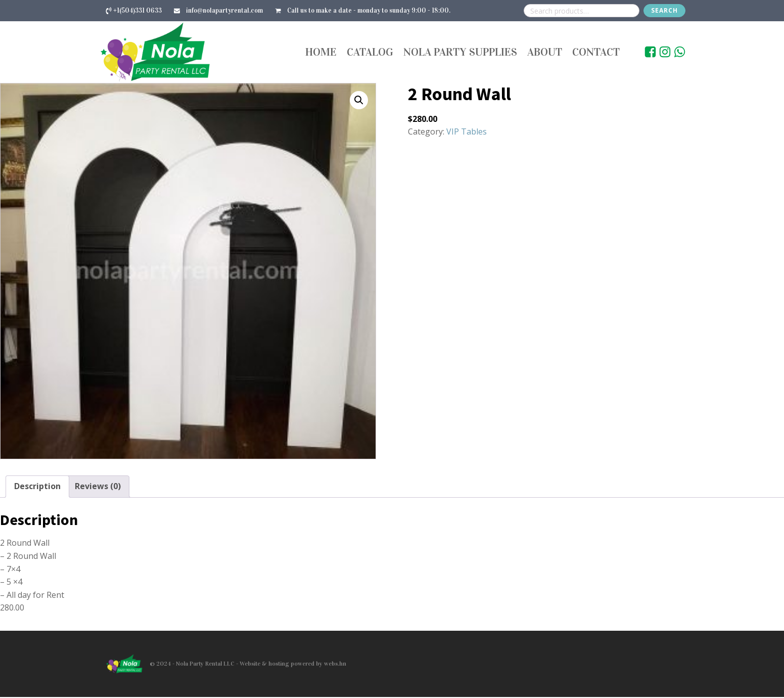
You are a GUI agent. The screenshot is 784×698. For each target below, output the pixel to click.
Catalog (370, 52)
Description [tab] (37, 488)
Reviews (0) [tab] (98, 488)
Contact (596, 52)
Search (664, 10)
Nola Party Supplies (460, 52)
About (545, 52)
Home (321, 52)
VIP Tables (467, 133)
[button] (359, 101)
